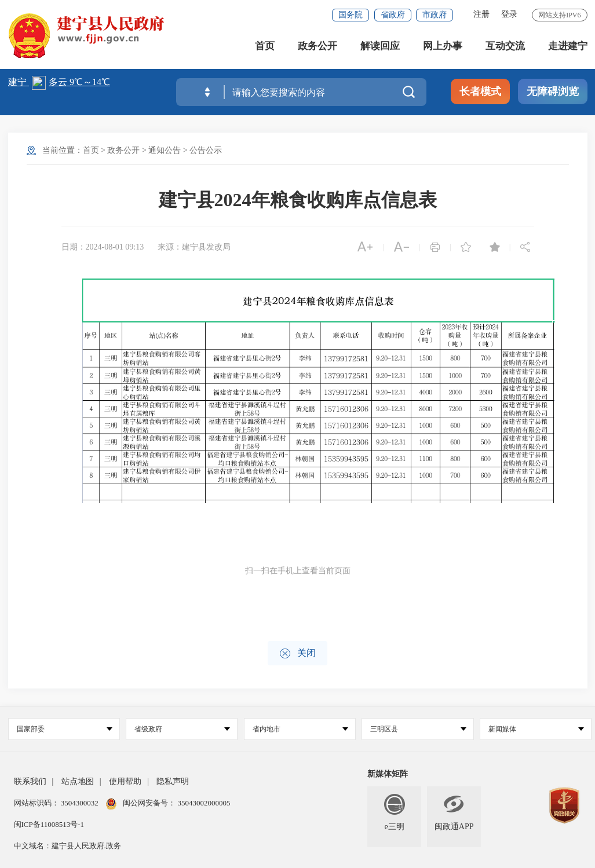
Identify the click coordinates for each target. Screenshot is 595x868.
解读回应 (380, 46)
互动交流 (505, 46)
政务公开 (317, 46)
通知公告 (165, 150)
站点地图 (78, 781)
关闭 (297, 653)
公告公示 (206, 150)
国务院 (351, 15)
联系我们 (30, 781)
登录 (509, 14)
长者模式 (480, 91)
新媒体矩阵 (388, 774)
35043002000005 (203, 803)
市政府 (435, 15)
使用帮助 (125, 781)
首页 (265, 46)
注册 (481, 14)
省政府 (393, 15)
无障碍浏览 (553, 91)
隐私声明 (173, 781)
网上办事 (443, 46)
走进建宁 (568, 46)
